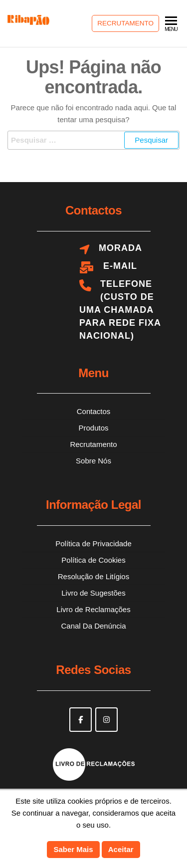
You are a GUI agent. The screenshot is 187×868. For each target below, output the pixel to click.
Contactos (94, 411)
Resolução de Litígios (93, 576)
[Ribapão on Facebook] (81, 720)
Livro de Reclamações (93, 609)
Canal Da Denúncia (93, 626)
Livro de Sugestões (93, 593)
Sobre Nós (93, 461)
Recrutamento (125, 23)
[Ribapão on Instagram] (106, 720)
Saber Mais (73, 849)
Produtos (93, 428)
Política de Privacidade (93, 543)
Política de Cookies (93, 560)
